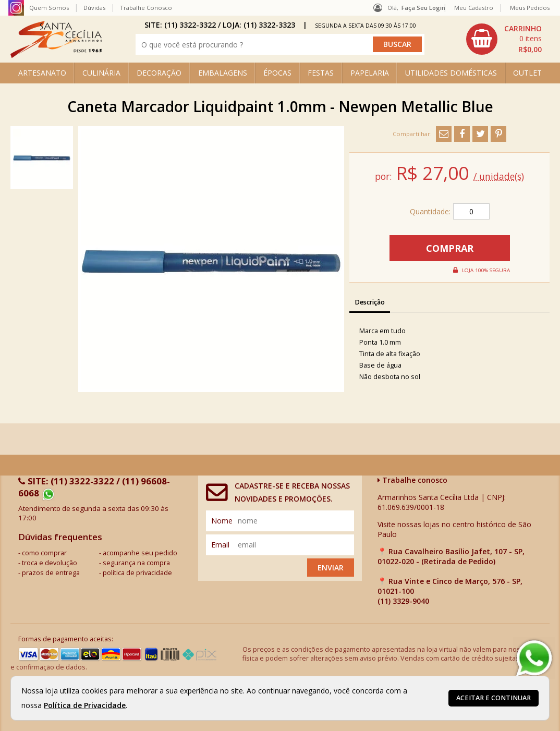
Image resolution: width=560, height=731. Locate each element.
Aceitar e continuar (494, 698)
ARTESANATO (42, 73)
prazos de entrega (51, 573)
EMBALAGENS (223, 73)
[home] (56, 55)
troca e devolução (50, 563)
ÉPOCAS (277, 73)
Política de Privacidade (85, 705)
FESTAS (321, 73)
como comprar (44, 553)
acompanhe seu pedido (140, 553)
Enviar (331, 568)
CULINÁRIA (101, 73)
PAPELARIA (370, 73)
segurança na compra (136, 563)
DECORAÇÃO (159, 73)
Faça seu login (423, 8)
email (220, 545)
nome (222, 521)
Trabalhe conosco (412, 480)
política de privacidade (137, 573)
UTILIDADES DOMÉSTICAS (451, 73)
